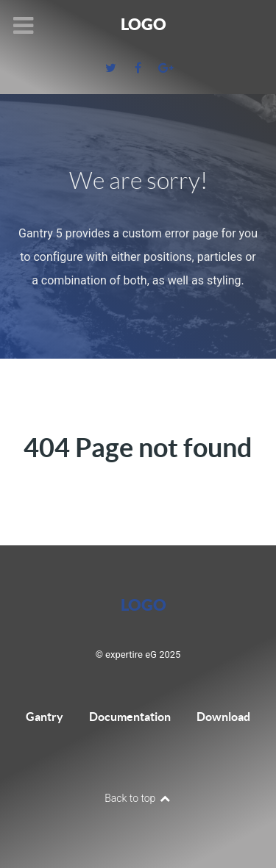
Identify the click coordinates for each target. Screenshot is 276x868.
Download (223, 717)
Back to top (138, 798)
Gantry (45, 717)
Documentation (130, 717)
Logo (144, 24)
